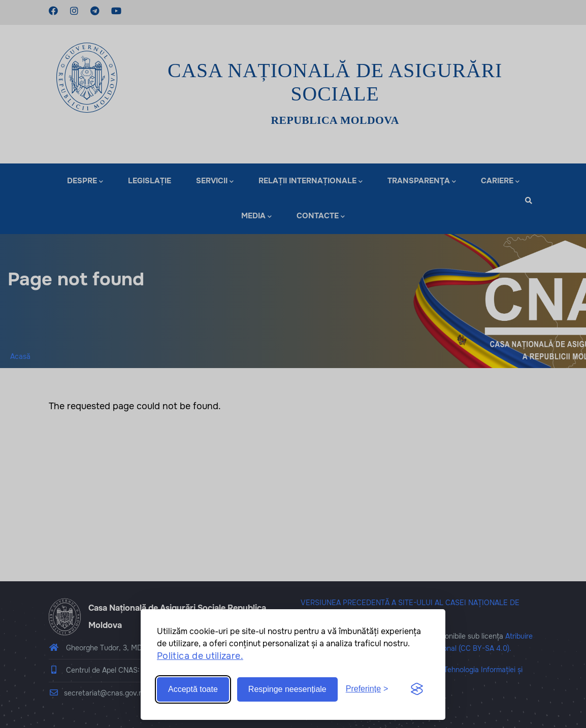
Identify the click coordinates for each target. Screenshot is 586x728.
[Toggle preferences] (367, 689)
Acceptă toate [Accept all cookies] (193, 689)
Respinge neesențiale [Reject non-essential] (287, 689)
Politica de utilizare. (200, 656)
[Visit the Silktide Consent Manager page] (417, 689)
